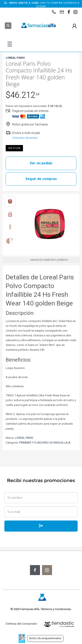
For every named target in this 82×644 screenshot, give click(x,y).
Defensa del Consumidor (21, 624)
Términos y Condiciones (56, 609)
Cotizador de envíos (25, 138)
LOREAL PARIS (24, 438)
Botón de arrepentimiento (45, 638)
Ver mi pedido (41, 163)
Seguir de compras (41, 179)
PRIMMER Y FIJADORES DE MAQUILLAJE (45, 443)
